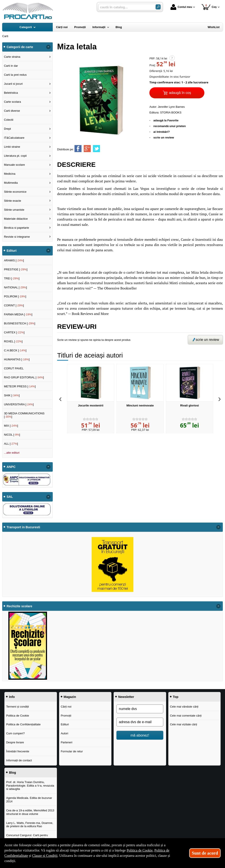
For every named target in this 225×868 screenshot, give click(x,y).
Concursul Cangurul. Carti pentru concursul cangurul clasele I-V (27, 837)
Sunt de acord (205, 853)
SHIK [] (12, 395)
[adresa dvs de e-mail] (140, 722)
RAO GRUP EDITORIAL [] (24, 377)
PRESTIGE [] (16, 269)
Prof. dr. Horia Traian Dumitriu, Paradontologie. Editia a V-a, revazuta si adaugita (30, 785)
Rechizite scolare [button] (19, 606)
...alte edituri (12, 453)
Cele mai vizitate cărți (183, 724)
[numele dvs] (140, 709)
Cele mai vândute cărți (184, 707)
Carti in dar (11, 66)
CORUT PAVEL (14, 368)
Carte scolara (12, 102)
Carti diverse (12, 111)
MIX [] (11, 426)
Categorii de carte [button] (20, 47)
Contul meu (181, 7)
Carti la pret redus (15, 75)
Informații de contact (19, 760)
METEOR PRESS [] (20, 386)
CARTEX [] (14, 332)
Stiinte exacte (13, 201)
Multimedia (11, 183)
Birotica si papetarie (16, 228)
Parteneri (66, 742)
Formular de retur (72, 751)
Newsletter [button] (126, 697)
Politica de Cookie (18, 716)
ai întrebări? (161, 132)
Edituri (65, 724)
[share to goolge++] (87, 149)
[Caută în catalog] (158, 7)
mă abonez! (140, 735)
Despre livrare (15, 742)
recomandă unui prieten (170, 126)
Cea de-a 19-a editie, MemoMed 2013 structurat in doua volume (30, 812)
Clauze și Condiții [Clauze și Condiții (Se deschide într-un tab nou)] (45, 856)
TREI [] (12, 278)
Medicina (10, 174)
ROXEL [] (13, 341)
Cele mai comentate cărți (186, 716)
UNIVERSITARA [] (19, 404)
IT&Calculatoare (14, 138)
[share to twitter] (96, 149)
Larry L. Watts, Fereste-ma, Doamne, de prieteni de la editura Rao (30, 825)
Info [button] (12, 697)
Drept (7, 129)
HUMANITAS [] (17, 359)
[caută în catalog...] (125, 7)
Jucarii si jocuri (13, 84)
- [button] (48, 47)
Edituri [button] (12, 251)
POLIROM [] (15, 296)
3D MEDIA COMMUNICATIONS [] (24, 415)
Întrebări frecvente (18, 751)
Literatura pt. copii (15, 156)
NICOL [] (12, 435)
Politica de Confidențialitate (23, 724)
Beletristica (11, 93)
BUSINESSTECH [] (20, 323)
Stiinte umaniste (14, 210)
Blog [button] (13, 773)
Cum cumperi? (15, 733)
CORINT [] (14, 305)
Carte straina (12, 57)
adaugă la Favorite (166, 120)
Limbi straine (12, 147)
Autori (64, 733)
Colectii (9, 120)
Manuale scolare (14, 165)
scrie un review (164, 137)
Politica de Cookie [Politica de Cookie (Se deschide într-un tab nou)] (140, 850)
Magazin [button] (70, 697)
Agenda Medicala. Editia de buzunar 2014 (29, 800)
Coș (209, 7)
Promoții (66, 716)
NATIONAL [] (15, 287)
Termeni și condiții (17, 707)
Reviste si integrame (17, 237)
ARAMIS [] (14, 260)
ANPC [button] (11, 467)
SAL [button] (10, 497)
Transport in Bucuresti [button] (23, 527)
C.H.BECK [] (15, 350)
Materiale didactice (16, 219)
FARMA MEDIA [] (18, 314)
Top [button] (176, 697)
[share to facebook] (78, 149)
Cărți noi (66, 707)
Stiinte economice (15, 192)
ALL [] (11, 444)
